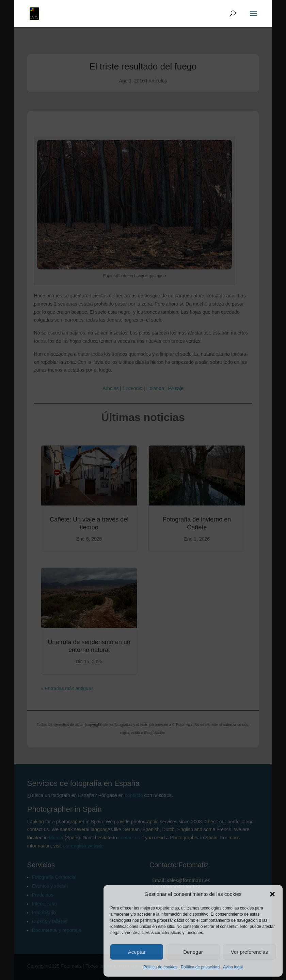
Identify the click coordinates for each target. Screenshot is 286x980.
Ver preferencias (249, 952)
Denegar (193, 952)
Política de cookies (160, 967)
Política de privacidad (200, 967)
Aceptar (137, 952)
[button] (272, 894)
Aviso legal (233, 967)
